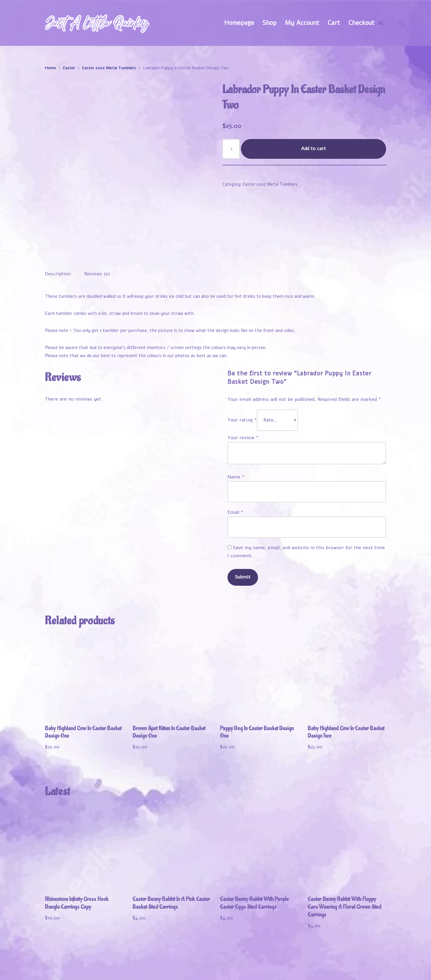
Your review (243, 405)
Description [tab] (58, 241)
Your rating (242, 388)
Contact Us (370, 972)
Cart (334, 23)
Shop (270, 23)
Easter (69, 68)
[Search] (381, 23)
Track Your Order (361, 962)
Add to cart (314, 149)
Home (50, 68)
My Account (302, 23)
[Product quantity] (231, 149)
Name (236, 445)
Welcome (251, 962)
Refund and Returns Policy (309, 972)
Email (235, 480)
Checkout (361, 23)
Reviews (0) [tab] (97, 241)
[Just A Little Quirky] (97, 23)
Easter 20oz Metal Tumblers (109, 68)
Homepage (239, 23)
